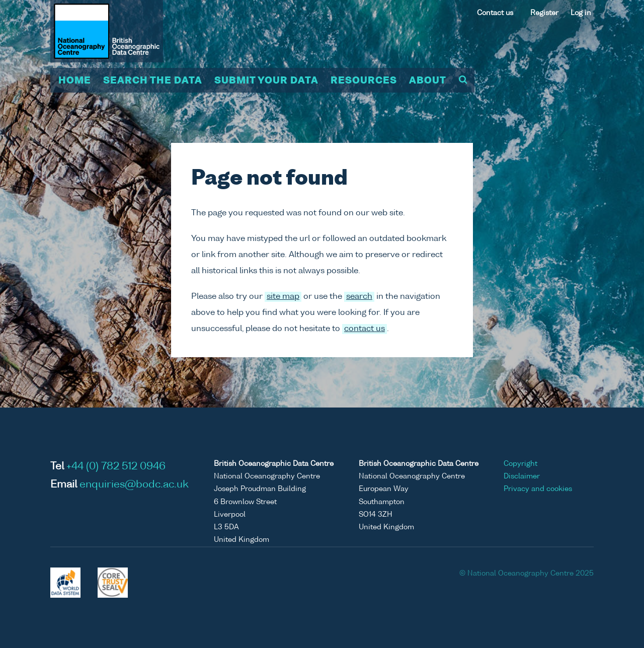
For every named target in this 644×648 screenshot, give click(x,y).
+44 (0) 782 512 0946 (116, 467)
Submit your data (266, 81)
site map (283, 297)
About (428, 81)
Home (75, 81)
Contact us (495, 13)
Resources (364, 81)
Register (544, 13)
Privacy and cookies (538, 489)
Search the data (153, 81)
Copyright (520, 464)
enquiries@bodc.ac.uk (134, 485)
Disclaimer (522, 476)
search (359, 297)
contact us (365, 329)
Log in (581, 13)
